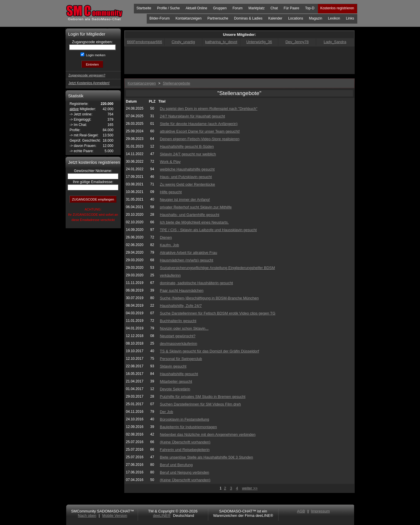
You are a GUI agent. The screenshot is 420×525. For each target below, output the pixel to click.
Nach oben (87, 516)
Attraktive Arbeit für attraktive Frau (189, 253)
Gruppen (220, 8)
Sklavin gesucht (173, 366)
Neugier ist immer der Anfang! (185, 200)
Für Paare (292, 8)
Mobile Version (115, 516)
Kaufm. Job (169, 245)
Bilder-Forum (159, 18)
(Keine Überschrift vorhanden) (185, 442)
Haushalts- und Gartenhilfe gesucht (190, 215)
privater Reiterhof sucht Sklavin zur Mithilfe (196, 207)
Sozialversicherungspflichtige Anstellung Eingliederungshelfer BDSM (217, 268)
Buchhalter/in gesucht (178, 321)
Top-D (310, 8)
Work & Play (170, 162)
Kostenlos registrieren (337, 8)
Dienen (166, 237)
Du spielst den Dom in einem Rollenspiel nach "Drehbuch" (209, 109)
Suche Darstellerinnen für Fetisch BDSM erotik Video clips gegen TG (218, 313)
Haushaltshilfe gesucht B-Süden (187, 146)
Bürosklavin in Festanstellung (184, 419)
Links (350, 18)
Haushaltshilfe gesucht (179, 374)
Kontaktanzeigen (189, 18)
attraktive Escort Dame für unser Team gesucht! (200, 131)
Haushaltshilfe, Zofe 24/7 (181, 306)
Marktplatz (257, 8)
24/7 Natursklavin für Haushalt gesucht (192, 116)
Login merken (95, 55)
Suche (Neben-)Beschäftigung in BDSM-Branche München (209, 298)
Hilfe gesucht (171, 192)
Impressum (320, 511)
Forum (238, 8)
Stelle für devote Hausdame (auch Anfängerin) (199, 124)
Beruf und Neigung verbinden (184, 472)
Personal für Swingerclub (181, 359)
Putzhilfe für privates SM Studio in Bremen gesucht (203, 397)
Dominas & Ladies (248, 18)
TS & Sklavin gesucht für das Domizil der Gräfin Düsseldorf (209, 351)
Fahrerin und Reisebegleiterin (185, 450)
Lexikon (334, 18)
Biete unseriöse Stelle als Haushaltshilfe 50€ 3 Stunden (206, 457)
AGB (301, 511)
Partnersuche (218, 18)
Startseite (144, 8)
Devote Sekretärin (175, 389)
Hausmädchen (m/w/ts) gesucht (187, 260)
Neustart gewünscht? (178, 336)
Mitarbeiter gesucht (176, 381)
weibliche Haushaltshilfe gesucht (187, 169)
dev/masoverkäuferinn (178, 344)
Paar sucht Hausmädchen (182, 290)
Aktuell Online (196, 8)
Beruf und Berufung (176, 465)
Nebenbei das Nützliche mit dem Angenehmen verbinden (208, 434)
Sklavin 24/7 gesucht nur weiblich (188, 154)
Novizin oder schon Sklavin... (184, 328)
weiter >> (250, 488)
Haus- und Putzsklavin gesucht (186, 177)
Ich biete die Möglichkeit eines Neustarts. (194, 222)
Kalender (275, 18)
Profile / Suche (168, 8)
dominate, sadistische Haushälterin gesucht (196, 283)
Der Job (167, 412)
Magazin (315, 18)
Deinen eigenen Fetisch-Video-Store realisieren (200, 139)
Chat (274, 8)
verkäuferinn (170, 275)
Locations (296, 18)
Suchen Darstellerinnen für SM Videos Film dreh (200, 404)
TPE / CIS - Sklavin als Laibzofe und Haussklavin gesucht (208, 230)
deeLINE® (162, 516)
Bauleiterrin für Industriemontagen (188, 427)
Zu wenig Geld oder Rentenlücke (187, 184)
